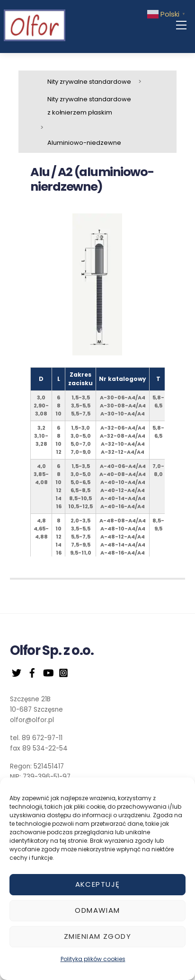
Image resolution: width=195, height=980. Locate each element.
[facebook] (32, 672)
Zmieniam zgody (97, 936)
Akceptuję (98, 884)
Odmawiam (97, 910)
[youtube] (48, 672)
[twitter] (17, 672)
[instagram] (63, 672)
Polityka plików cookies (93, 959)
